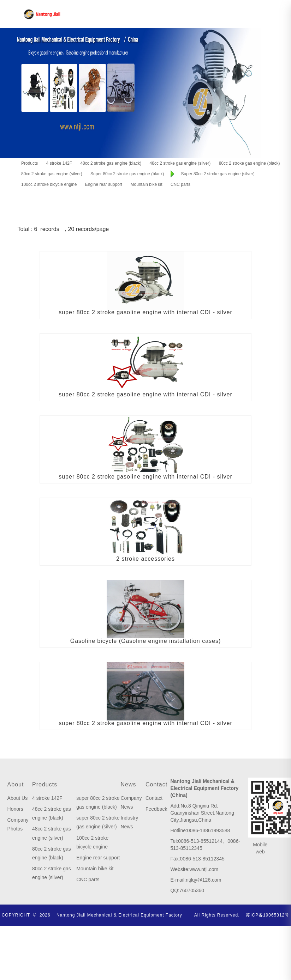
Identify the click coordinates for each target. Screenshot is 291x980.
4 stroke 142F (47, 798)
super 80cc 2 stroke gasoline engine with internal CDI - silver (145, 312)
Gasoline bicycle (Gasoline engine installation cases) (146, 641)
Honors (15, 809)
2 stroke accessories (145, 559)
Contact (156, 784)
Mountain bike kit (95, 869)
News (129, 784)
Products (45, 784)
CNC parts (88, 879)
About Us (18, 798)
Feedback (156, 809)
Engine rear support (98, 858)
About (16, 784)
